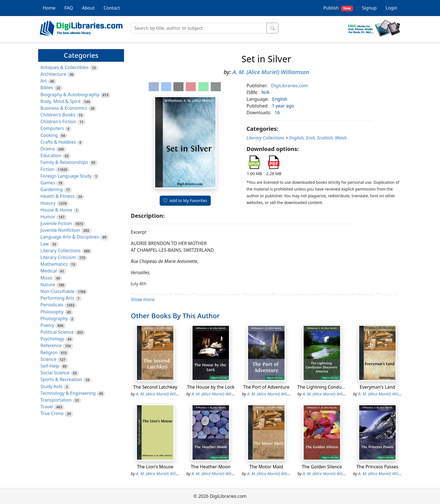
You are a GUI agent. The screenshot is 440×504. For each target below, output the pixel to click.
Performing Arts (57, 298)
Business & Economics (64, 108)
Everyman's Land (378, 387)
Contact (112, 8)
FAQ (69, 8)
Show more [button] (143, 299)
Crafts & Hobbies (58, 142)
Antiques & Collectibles (65, 67)
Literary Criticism (58, 257)
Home (49, 8)
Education (51, 155)
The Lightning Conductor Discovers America (344, 387)
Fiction (47, 169)
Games (48, 183)
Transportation (56, 400)
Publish (338, 8)
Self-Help (50, 366)
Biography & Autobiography (70, 95)
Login (391, 8)
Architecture (53, 74)
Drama (48, 149)
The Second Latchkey (155, 387)
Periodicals (52, 305)
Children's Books (58, 115)
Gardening (52, 189)
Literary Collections (60, 251)
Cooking (49, 135)
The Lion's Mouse (155, 467)
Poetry (47, 325)
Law (45, 244)
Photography (54, 319)
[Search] (199, 28)
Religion (49, 352)
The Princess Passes (377, 467)
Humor (48, 217)
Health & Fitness (58, 196)
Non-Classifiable (57, 291)
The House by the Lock (211, 387)
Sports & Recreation (61, 379)
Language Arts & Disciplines (70, 237)
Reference (51, 345)
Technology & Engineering (68, 393)
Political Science (57, 332)
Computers (52, 128)
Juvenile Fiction (56, 223)
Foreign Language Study (66, 176)
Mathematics (54, 264)
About (88, 8)
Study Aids (51, 386)
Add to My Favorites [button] (185, 201)
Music (47, 278)
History (48, 203)
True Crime (52, 413)
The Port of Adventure (266, 387)
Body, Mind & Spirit (61, 101)
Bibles (47, 88)
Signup (369, 8)
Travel (47, 407)
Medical (49, 271)
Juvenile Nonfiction (60, 230)
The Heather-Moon (211, 467)
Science (48, 359)
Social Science (55, 373)
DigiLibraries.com (289, 86)
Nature (48, 285)
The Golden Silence (322, 467)
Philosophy (52, 312)
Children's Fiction (58, 122)
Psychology (52, 339)
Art (44, 81)
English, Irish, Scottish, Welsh (318, 138)
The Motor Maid (266, 467)
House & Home (56, 210)
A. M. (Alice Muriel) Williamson (271, 72)
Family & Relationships (64, 162)
